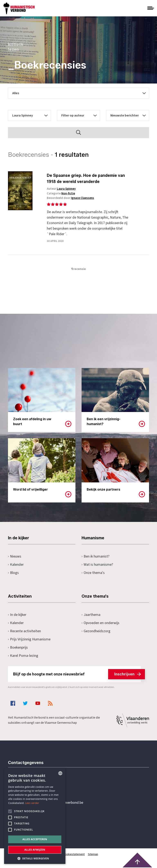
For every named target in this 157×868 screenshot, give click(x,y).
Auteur (61, 189)
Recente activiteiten (24, 631)
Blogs (13, 573)
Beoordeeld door (70, 198)
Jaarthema (91, 615)
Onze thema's (93, 573)
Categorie (61, 194)
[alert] (35, 816)
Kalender (16, 565)
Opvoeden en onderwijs (100, 623)
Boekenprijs (18, 647)
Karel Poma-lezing (23, 656)
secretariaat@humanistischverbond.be (54, 803)
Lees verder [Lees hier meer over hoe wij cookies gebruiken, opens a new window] (32, 803)
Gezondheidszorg (96, 631)
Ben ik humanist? (95, 556)
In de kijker (17, 615)
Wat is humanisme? (97, 565)
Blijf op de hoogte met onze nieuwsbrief (77, 674)
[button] (35, 858)
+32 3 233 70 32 (36, 786)
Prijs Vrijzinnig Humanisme (29, 639)
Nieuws (15, 556)
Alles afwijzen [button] (35, 850)
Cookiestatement (74, 854)
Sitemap (93, 854)
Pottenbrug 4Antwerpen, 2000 (37, 822)
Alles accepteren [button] (35, 839)
